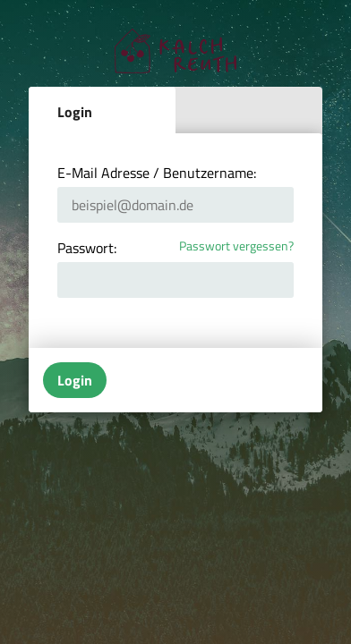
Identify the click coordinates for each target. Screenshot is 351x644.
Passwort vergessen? (236, 246)
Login (75, 112)
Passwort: (87, 248)
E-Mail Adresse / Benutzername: (157, 173)
